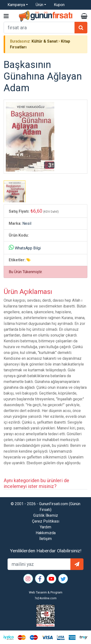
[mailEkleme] (39, 564)
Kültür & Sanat (45, 41)
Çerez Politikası (46, 521)
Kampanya (16, 5)
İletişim (45, 539)
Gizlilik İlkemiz (46, 515)
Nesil (27, 223)
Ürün (39, 5)
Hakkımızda (46, 533)
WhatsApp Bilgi (28, 248)
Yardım (45, 527)
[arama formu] (39, 28)
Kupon (59, 5)
